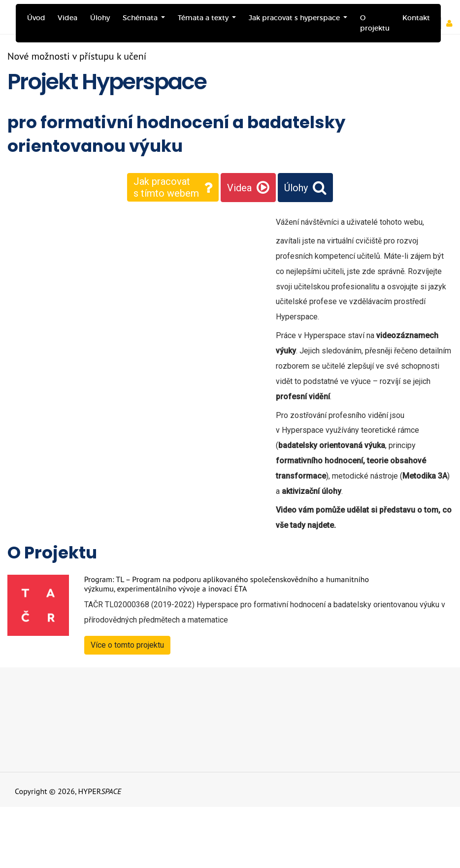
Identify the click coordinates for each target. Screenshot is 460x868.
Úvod (36, 18)
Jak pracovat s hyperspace (295, 18)
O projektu (375, 23)
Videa (67, 18)
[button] (453, 23)
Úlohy (100, 18)
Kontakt (416, 18)
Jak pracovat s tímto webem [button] (166, 187)
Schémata (141, 18)
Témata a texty (204, 18)
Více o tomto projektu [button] (127, 645)
